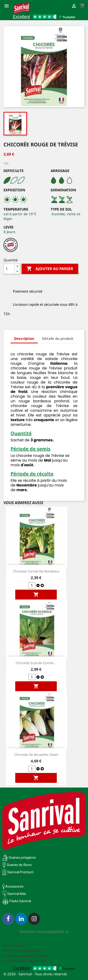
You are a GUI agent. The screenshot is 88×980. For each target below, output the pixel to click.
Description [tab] (24, 338)
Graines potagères (22, 858)
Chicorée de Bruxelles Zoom (36, 755)
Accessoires (13, 886)
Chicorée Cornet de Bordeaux (36, 571)
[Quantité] (9, 269)
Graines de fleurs (19, 865)
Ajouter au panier (50, 269)
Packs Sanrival (20, 901)
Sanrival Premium (21, 872)
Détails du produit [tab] (58, 338)
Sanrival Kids (17, 894)
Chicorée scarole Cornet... (36, 663)
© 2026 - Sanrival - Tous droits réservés (35, 974)
